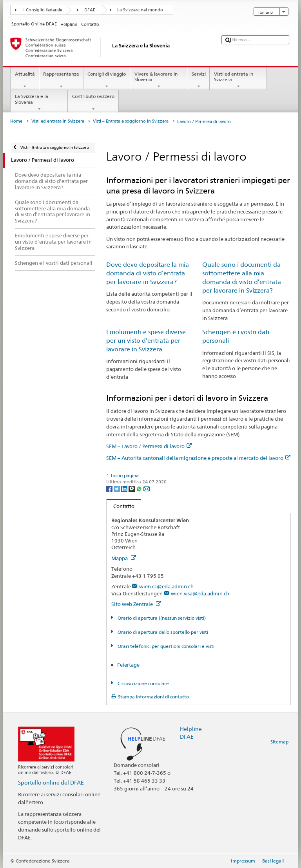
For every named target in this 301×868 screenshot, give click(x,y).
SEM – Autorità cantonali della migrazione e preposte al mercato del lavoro (198, 458)
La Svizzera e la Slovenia (39, 103)
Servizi (199, 80)
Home (16, 121)
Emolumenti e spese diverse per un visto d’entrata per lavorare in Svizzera (146, 341)
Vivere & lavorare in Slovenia (159, 80)
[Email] (147, 488)
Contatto (121, 506)
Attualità (25, 80)
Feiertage (128, 665)
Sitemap (279, 742)
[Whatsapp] (140, 488)
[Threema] (132, 488)
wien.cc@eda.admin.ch (166, 586)
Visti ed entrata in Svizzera (238, 80)
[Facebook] (110, 488)
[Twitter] (117, 488)
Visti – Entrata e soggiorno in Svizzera (131, 121)
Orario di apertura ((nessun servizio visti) (161, 618)
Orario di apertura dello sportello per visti (162, 632)
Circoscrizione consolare (143, 683)
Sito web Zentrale (136, 604)
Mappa (124, 558)
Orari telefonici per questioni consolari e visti (165, 646)
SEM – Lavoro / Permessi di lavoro (149, 446)
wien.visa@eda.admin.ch (200, 593)
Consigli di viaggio (107, 80)
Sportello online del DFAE (51, 782)
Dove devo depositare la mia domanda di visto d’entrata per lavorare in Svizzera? (148, 273)
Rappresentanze (61, 80)
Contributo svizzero (93, 103)
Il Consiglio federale (42, 10)
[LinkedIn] (125, 488)
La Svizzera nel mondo (140, 10)
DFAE (90, 10)
